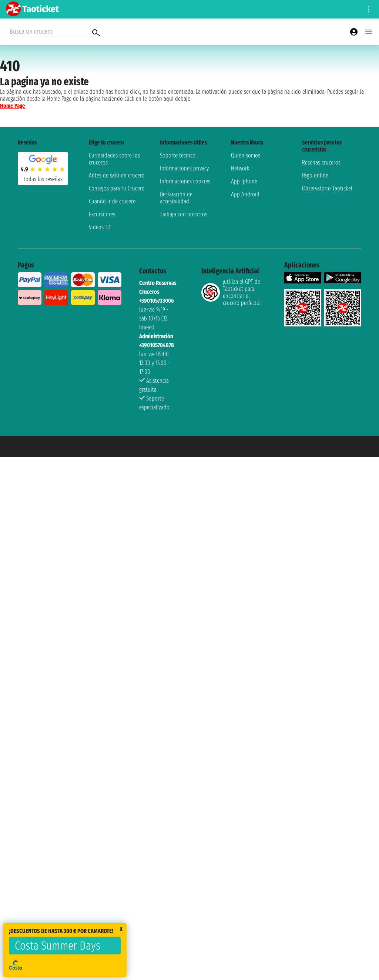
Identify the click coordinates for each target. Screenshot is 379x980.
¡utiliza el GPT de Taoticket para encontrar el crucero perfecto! (231, 292)
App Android (245, 194)
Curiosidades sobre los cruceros (114, 159)
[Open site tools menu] (369, 9)
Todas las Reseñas (43, 179)
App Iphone (244, 181)
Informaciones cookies (185, 181)
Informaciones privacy (184, 168)
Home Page (13, 106)
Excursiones (102, 214)
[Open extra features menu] (54, 32)
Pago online (315, 175)
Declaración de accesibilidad (176, 198)
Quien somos (246, 155)
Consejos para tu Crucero (117, 188)
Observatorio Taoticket (327, 188)
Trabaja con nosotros (184, 214)
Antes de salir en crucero (117, 175)
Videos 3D (100, 227)
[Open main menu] (369, 32)
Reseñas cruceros (321, 162)
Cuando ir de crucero (112, 201)
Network (240, 168)
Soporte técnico (178, 155)
